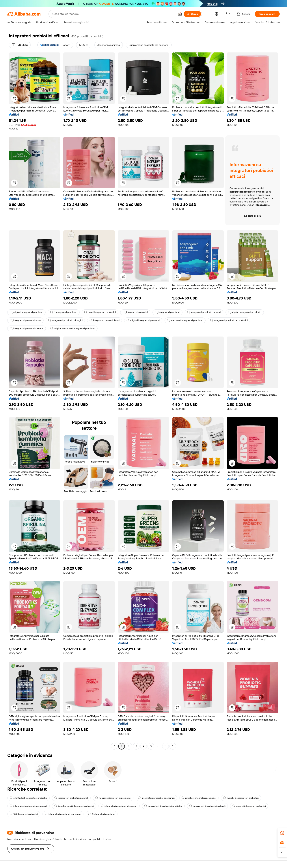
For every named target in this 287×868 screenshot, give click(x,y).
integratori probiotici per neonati (29, 806)
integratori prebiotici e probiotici (229, 320)
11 (165, 746)
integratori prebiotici (167, 312)
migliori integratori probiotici (26, 312)
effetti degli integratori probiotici (29, 798)
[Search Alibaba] (114, 14)
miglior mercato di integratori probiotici (73, 328)
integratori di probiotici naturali (207, 806)
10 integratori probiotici (24, 814)
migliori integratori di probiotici (113, 798)
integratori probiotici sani (105, 320)
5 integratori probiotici (64, 312)
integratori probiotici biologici (65, 320)
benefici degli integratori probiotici (74, 806)
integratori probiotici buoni (25, 320)
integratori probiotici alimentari (119, 806)
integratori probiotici (135, 312)
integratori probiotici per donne (63, 814)
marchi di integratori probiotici (241, 798)
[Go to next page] (173, 746)
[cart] (228, 14)
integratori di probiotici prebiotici (163, 806)
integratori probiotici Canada (27, 328)
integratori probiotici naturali (204, 312)
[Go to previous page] (114, 746)
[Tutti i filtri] (20, 45)
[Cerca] (192, 14)
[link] (282, 833)
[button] (180, 14)
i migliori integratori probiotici (199, 798)
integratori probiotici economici (156, 798)
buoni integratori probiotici (100, 312)
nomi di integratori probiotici (249, 806)
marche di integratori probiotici (185, 320)
